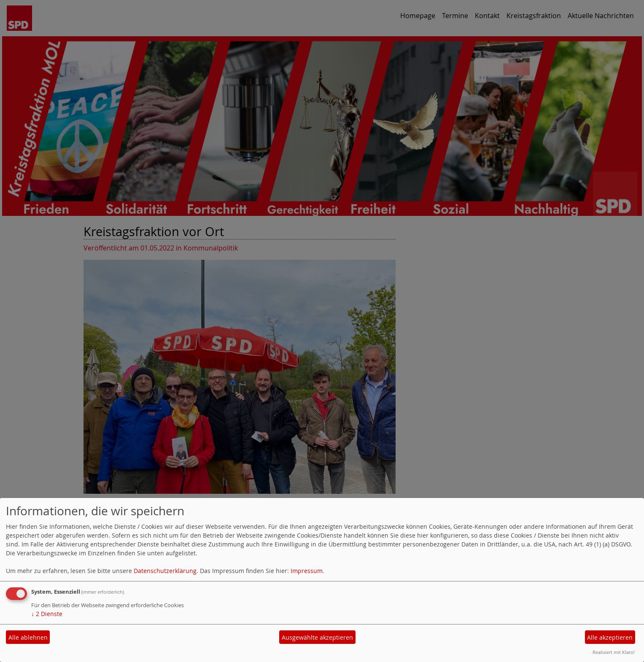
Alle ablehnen (28, 637)
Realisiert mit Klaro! (614, 652)
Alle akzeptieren (610, 637)
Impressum (307, 571)
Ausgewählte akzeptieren (317, 637)
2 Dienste (47, 614)
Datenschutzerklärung (165, 571)
